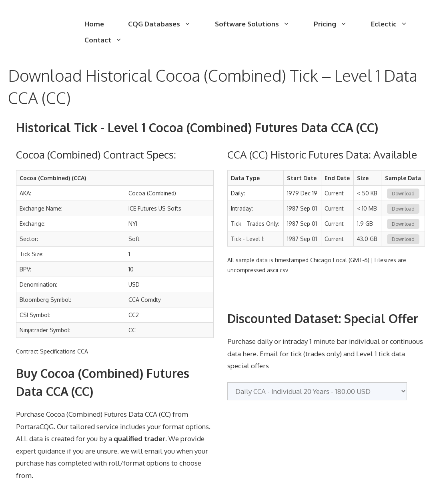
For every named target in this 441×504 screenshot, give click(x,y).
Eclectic (395, 24)
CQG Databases (165, 24)
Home (94, 24)
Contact (109, 40)
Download (403, 194)
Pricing (336, 24)
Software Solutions (258, 24)
